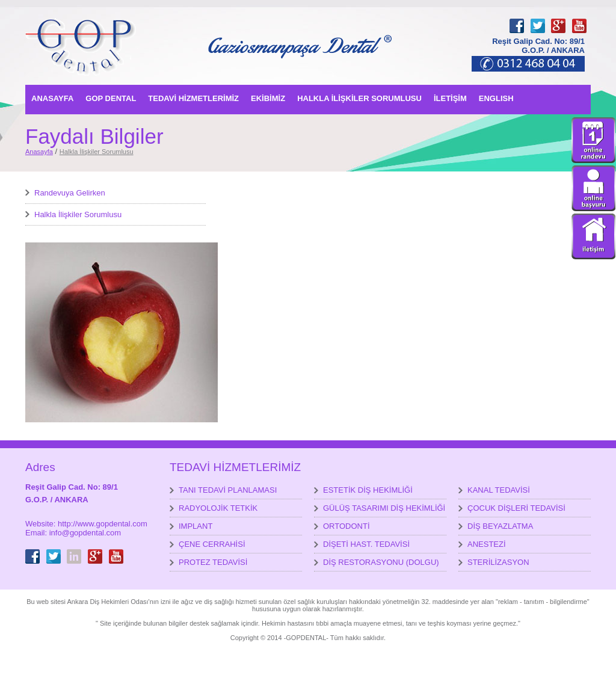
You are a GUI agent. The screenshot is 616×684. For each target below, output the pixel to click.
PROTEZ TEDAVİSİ (213, 562)
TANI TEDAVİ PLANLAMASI (228, 490)
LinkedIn (74, 549)
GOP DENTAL (111, 98)
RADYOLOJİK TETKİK (218, 508)
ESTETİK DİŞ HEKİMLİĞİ (368, 490)
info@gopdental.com (85, 533)
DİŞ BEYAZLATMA (500, 526)
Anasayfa (39, 152)
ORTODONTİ (346, 526)
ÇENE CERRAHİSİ (212, 544)
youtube (579, 19)
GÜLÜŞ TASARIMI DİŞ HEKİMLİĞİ (384, 508)
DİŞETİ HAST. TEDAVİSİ (366, 544)
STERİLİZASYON (498, 562)
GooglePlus (558, 19)
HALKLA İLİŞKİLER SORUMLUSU (359, 98)
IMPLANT (196, 526)
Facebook (517, 19)
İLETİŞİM (450, 98)
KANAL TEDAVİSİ (499, 490)
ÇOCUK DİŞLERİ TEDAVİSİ (516, 508)
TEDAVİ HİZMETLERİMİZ (193, 98)
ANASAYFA (52, 98)
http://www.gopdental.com (103, 524)
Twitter (538, 19)
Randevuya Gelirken (70, 193)
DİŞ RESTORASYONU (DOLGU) (381, 562)
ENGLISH (496, 98)
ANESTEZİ (487, 544)
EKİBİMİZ (268, 98)
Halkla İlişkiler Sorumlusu (97, 152)
